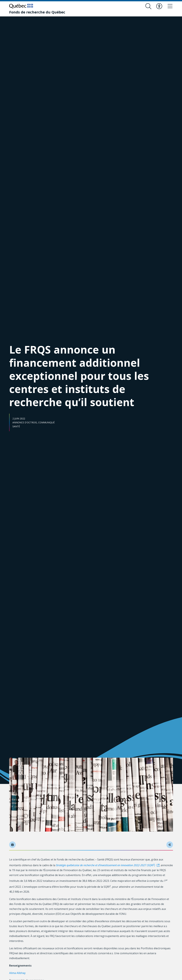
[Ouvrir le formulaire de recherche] (148, 6)
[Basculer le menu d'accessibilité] (159, 6)
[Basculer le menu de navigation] (170, 6)
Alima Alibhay (17, 973)
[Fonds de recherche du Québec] (37, 12)
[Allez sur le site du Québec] (21, 6)
